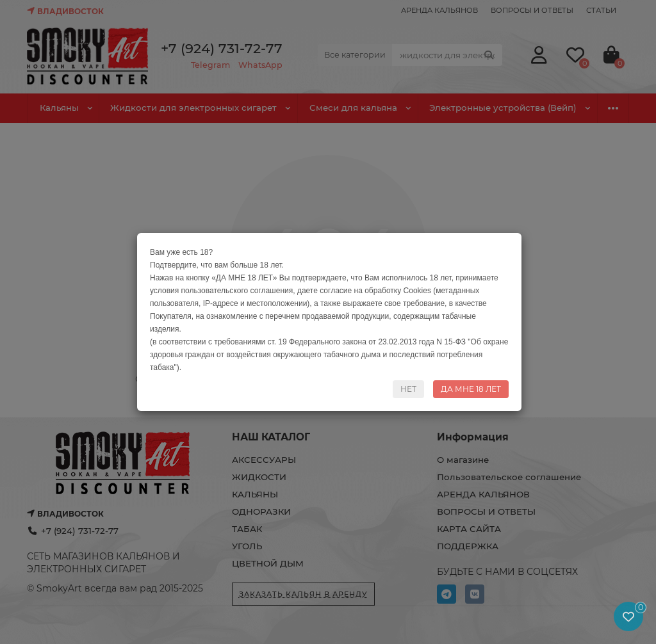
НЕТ (408, 389)
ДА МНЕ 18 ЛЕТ (471, 389)
